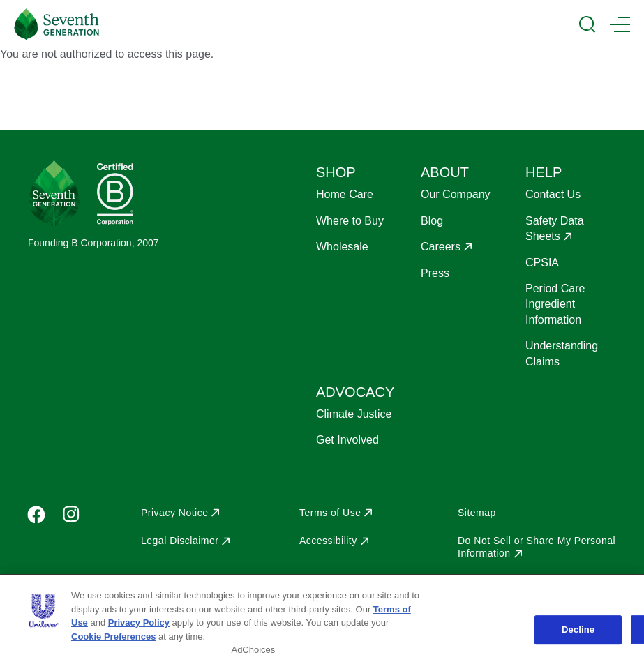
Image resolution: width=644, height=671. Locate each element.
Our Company (456, 194)
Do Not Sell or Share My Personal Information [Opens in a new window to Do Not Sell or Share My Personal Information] (537, 547)
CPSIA (542, 263)
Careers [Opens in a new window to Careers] (441, 247)
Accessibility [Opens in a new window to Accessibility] (328, 541)
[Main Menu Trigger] (620, 24)
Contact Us (553, 194)
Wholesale (342, 247)
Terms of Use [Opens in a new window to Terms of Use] (330, 513)
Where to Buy (350, 221)
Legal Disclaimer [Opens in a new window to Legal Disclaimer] (180, 541)
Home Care (345, 194)
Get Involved (347, 440)
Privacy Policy (139, 623)
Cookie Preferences (113, 636)
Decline (578, 629)
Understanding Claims (562, 353)
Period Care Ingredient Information (555, 304)
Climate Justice (354, 414)
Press (435, 273)
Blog (432, 221)
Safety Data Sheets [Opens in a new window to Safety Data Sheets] (555, 228)
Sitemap (477, 513)
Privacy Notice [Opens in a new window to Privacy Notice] (174, 513)
